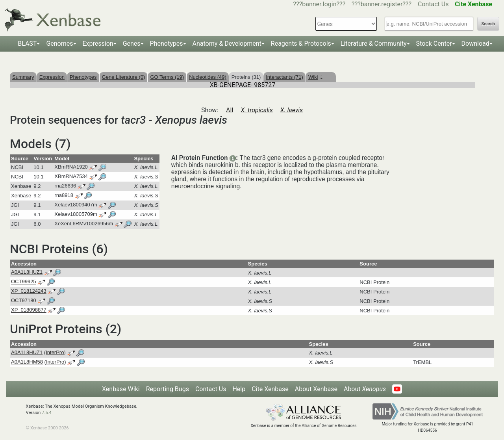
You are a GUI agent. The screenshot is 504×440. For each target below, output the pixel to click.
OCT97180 (24, 301)
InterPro (55, 352)
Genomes (59, 44)
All (230, 110)
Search (488, 24)
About (365, 389)
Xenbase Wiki (121, 389)
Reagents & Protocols (301, 44)
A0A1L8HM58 (27, 362)
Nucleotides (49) (208, 77)
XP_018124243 (29, 291)
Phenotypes (167, 44)
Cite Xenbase (270, 389)
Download (475, 44)
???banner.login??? (320, 4)
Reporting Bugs (168, 389)
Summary (23, 77)
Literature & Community (374, 44)
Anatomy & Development (227, 44)
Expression (98, 44)
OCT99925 (24, 282)
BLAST (27, 44)
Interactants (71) (284, 77)
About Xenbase (316, 389)
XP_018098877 (29, 310)
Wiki (315, 77)
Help (239, 389)
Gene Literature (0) (124, 77)
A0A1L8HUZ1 (27, 272)
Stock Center (434, 44)
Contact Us (433, 4)
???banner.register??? (382, 4)
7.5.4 (47, 413)
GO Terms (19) (167, 77)
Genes (132, 44)
